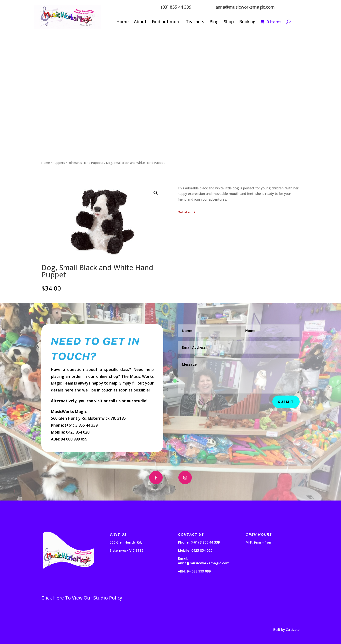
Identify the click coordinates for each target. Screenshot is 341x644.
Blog (214, 22)
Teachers (195, 22)
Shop (229, 22)
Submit (286, 402)
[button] (156, 193)
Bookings (248, 22)
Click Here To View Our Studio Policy (82, 598)
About (140, 22)
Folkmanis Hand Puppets (86, 163)
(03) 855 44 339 (176, 7)
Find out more (166, 22)
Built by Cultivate (286, 630)
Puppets (59, 163)
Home (122, 22)
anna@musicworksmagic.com (245, 7)
